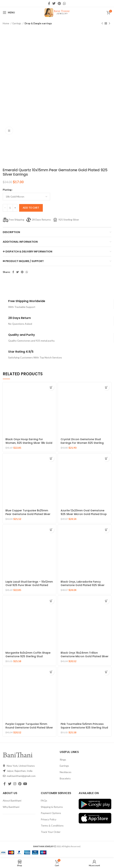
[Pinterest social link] (59, 3)
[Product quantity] (10, 208)
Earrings (17, 23)
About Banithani (12, 800)
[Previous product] (102, 24)
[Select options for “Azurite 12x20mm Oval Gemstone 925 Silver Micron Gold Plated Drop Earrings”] (106, 459)
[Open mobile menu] (9, 13)
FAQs (44, 800)
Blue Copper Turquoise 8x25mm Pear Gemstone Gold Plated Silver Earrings (28, 514)
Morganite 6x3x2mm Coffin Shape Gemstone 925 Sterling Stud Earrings (28, 656)
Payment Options (51, 813)
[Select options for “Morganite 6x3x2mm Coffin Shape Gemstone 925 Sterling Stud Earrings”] (51, 601)
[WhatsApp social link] (64, 3)
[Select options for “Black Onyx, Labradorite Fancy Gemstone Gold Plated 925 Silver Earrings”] (106, 530)
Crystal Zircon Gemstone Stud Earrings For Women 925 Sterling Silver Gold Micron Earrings (82, 443)
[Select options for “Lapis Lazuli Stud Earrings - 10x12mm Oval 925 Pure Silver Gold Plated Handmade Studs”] (51, 530)
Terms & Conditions (52, 826)
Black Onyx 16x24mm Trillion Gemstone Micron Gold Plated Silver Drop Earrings (85, 656)
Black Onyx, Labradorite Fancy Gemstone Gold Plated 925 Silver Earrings (83, 585)
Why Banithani (11, 807)
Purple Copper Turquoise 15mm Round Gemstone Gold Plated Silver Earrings (29, 727)
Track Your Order (51, 832)
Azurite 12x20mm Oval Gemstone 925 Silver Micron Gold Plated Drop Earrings (84, 514)
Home (6, 23)
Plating (7, 190)
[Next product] (109, 24)
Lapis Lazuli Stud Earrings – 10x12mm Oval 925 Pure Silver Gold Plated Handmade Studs (29, 585)
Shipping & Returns (52, 807)
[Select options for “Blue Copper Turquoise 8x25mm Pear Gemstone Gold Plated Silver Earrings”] (51, 459)
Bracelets (65, 778)
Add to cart (31, 208)
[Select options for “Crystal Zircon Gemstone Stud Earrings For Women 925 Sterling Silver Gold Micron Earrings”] (106, 387)
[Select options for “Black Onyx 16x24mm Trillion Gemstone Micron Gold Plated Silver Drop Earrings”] (106, 601)
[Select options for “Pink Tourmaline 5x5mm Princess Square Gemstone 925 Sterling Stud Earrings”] (106, 672)
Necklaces (66, 772)
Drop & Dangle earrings (38, 23)
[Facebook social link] (49, 3)
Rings (63, 760)
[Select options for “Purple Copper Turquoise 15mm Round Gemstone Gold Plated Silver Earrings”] (51, 672)
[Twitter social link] (54, 3)
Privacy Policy (49, 819)
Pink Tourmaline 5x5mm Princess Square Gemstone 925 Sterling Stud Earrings (84, 727)
